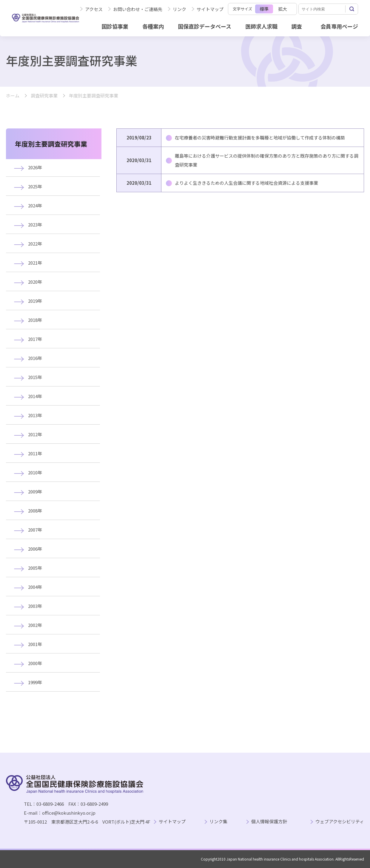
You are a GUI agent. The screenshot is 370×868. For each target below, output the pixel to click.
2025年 (35, 186)
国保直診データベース (205, 26)
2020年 (35, 282)
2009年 (35, 492)
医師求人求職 (261, 26)
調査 (297, 26)
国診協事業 (115, 26)
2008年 (35, 511)
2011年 (35, 453)
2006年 (35, 549)
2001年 (35, 644)
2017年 (35, 339)
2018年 (35, 320)
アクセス (94, 9)
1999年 (35, 682)
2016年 (35, 358)
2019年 (35, 301)
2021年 (35, 263)
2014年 (35, 396)
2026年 (35, 167)
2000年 (35, 663)
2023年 (35, 225)
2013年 (35, 415)
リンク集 (218, 822)
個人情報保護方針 (269, 822)
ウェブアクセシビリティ (340, 822)
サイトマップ (210, 9)
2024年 (35, 205)
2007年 (35, 530)
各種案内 (153, 26)
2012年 (35, 434)
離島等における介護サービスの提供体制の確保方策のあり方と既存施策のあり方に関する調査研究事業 (267, 160)
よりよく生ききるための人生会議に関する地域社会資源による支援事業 (246, 183)
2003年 (35, 606)
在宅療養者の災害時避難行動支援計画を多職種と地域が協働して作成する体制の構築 (260, 138)
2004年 (35, 587)
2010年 (35, 472)
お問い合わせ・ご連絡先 (138, 9)
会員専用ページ (339, 26)
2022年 (35, 244)
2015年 (35, 377)
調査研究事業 (44, 96)
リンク (179, 9)
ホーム (13, 96)
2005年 (35, 568)
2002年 (35, 625)
